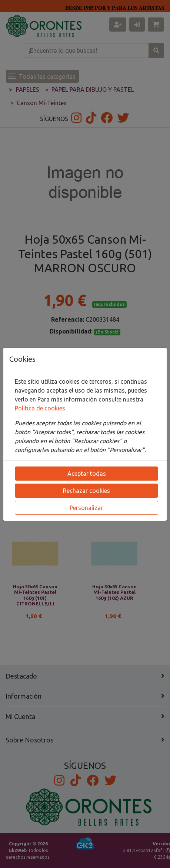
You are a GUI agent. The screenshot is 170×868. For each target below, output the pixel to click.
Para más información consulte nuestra (90, 399)
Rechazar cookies (86, 491)
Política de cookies (40, 408)
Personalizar (86, 508)
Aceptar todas (87, 474)
